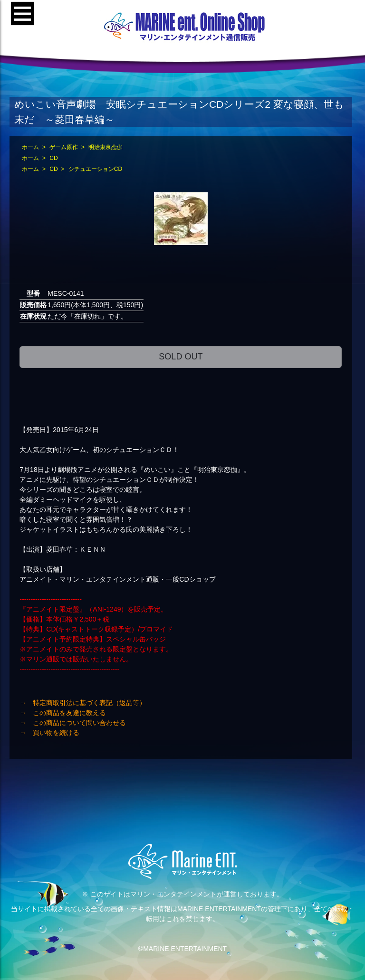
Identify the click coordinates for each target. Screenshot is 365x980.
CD (53, 158)
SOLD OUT (181, 357)
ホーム (30, 147)
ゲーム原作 (64, 147)
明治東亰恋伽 (106, 147)
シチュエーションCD (95, 169)
